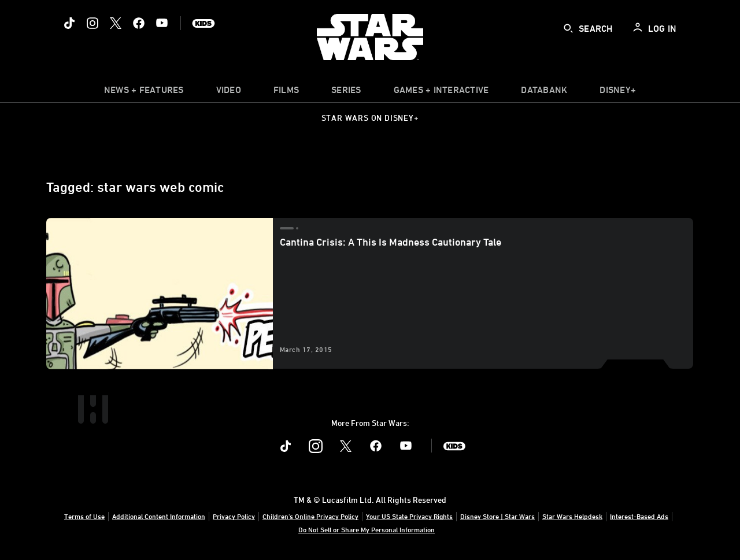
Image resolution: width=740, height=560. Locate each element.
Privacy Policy (234, 516)
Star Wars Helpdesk (572, 516)
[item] (144, 92)
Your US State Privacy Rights (409, 516)
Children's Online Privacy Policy (310, 516)
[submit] (568, 28)
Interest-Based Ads (639, 516)
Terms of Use (84, 516)
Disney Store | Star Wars (497, 516)
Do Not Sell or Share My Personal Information (367, 529)
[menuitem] (229, 92)
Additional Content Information (159, 516)
